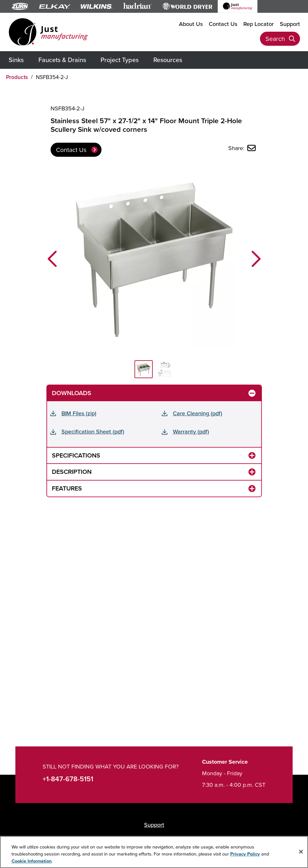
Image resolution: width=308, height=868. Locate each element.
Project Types (120, 60)
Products (17, 77)
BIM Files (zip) (79, 413)
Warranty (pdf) (191, 431)
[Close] (301, 852)
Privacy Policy (245, 854)
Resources (168, 60)
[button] (52, 259)
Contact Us (223, 24)
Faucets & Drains (62, 60)
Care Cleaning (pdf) (198, 413)
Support (290, 24)
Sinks (16, 60)
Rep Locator (259, 24)
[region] (154, 852)
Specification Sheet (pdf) (93, 431)
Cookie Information (32, 861)
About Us (191, 24)
